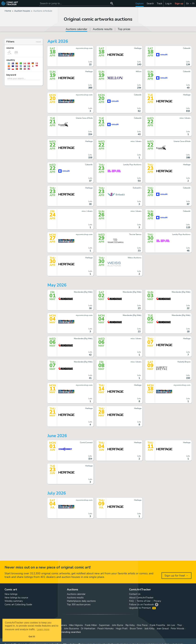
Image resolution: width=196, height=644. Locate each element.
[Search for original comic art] (77, 3)
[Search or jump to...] (112, 3)
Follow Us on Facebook (141, 604)
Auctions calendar (76, 594)
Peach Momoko (106, 629)
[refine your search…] (24, 78)
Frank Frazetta (157, 625)
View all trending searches (66, 632)
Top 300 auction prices (79, 604)
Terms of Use (144, 601)
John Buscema (71, 629)
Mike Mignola (76, 625)
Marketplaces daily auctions (81, 601)
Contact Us (135, 594)
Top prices (124, 29)
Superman (104, 625)
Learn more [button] (43, 629)
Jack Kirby (149, 629)
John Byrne (118, 625)
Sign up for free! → (176, 576)
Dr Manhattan (88, 629)
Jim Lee (171, 625)
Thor (180, 625)
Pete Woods (177, 629)
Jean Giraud (163, 629)
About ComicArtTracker (141, 598)
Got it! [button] (32, 636)
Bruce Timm (136, 629)
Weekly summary (14, 601)
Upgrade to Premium (142, 608)
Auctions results (103, 29)
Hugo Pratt (122, 629)
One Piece (142, 625)
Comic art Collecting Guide (18, 604)
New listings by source (16, 598)
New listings (11, 594)
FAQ (131, 601)
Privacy (157, 601)
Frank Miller (91, 625)
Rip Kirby (130, 625)
